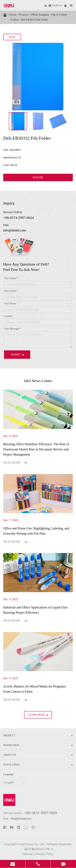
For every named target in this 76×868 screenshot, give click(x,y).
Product (23, 15)
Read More (15, 463)
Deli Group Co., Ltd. (32, 844)
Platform (55, 5)
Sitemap (28, 854)
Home (13, 15)
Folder (15, 20)
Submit (17, 354)
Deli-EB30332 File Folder (34, 20)
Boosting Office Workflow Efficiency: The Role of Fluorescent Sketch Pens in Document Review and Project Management (36, 449)
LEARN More (38, 715)
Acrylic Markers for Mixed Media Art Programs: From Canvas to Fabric (35, 689)
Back (12, 37)
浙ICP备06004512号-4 (38, 849)
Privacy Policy (44, 854)
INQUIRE (38, 178)
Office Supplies (40, 15)
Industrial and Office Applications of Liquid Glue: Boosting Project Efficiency (36, 610)
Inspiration (38, 745)
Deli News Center (38, 381)
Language (8, 774)
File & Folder (59, 15)
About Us (38, 755)
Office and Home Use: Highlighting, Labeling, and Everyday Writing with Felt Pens (36, 531)
